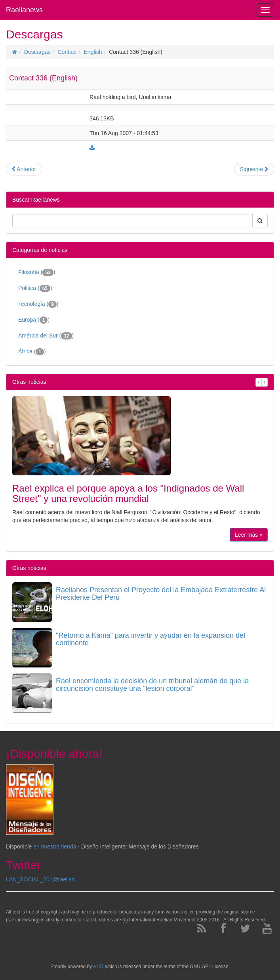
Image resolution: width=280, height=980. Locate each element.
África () (32, 352)
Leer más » (249, 535)
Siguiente (254, 169)
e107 (98, 967)
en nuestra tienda (55, 847)
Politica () (35, 288)
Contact (67, 52)
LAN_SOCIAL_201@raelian (40, 879)
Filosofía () (37, 273)
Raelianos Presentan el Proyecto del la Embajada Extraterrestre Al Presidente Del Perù (161, 594)
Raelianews (24, 10)
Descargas (37, 52)
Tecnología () (38, 304)
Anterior (24, 169)
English (93, 52)
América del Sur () (46, 336)
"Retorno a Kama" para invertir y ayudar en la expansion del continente (150, 639)
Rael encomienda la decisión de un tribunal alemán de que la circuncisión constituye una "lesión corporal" (152, 685)
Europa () (34, 320)
